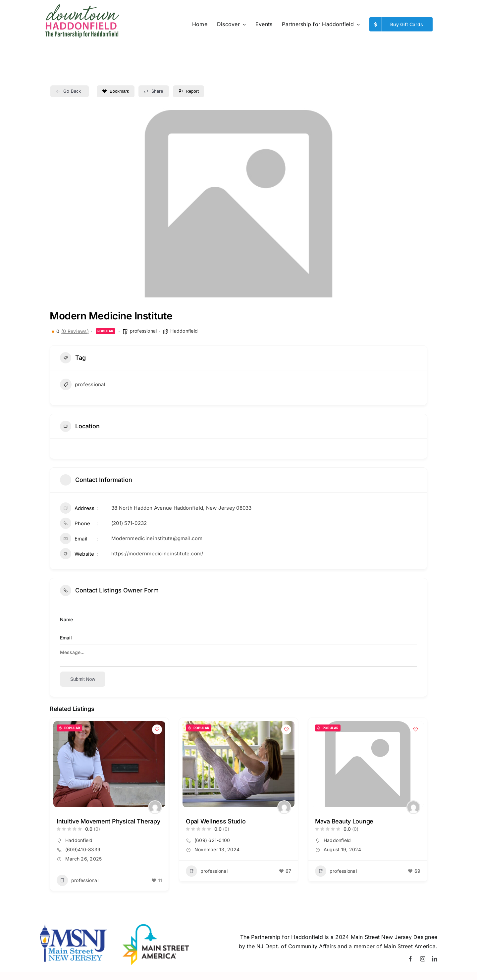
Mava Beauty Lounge (344, 821)
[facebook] (410, 959)
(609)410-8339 (83, 849)
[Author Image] (155, 807)
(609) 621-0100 (212, 840)
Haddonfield (184, 331)
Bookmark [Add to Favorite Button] (116, 91)
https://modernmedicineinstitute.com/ (157, 554)
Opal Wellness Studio (216, 821)
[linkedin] (435, 959)
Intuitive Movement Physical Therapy (108, 821)
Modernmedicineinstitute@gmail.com (157, 538)
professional (143, 331)
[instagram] (423, 959)
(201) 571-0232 (129, 523)
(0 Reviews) (75, 331)
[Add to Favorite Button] (157, 729)
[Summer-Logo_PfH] (82, 7)
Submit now (83, 679)
